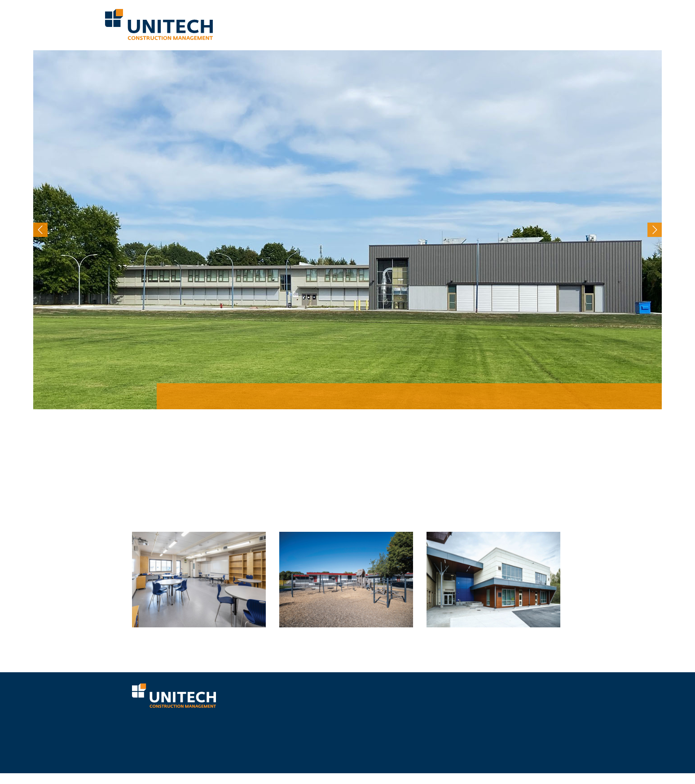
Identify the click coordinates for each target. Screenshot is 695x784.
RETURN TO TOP (537, 768)
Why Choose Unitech (425, 24)
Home (245, 24)
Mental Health (510, 24)
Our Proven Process (362, 24)
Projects (472, 24)
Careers (548, 24)
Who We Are (274, 24)
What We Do (311, 24)
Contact (577, 24)
